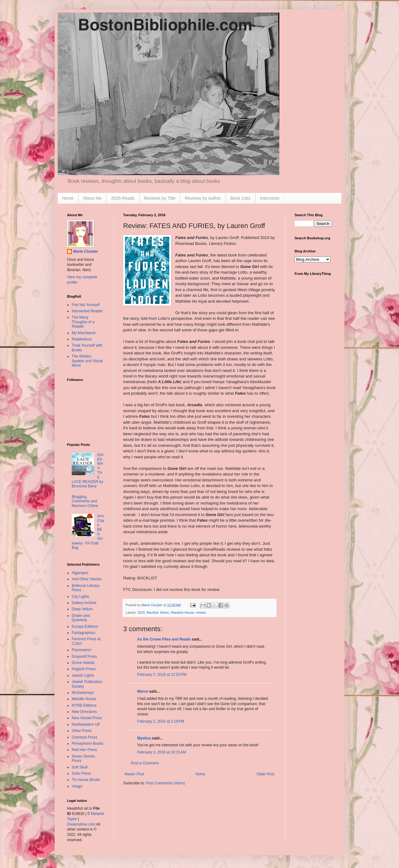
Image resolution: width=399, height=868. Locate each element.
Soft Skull (80, 767)
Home (68, 198)
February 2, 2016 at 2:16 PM (161, 721)
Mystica (144, 738)
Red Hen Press (84, 750)
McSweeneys (83, 693)
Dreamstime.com (81, 824)
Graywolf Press (84, 656)
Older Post (265, 774)
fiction (165, 612)
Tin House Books (86, 780)
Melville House (84, 699)
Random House (183, 612)
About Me (92, 198)
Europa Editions (85, 627)
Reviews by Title (160, 198)
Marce (143, 691)
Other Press (82, 731)
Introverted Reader (87, 311)
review (201, 612)
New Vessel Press (87, 718)
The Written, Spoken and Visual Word (87, 361)
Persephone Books (87, 744)
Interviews (270, 198)
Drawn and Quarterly (81, 618)
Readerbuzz (82, 339)
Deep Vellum (82, 609)
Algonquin (80, 573)
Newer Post (134, 774)
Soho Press (81, 773)
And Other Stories (87, 579)
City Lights (80, 597)
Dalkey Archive (84, 603)
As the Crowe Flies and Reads (164, 639)
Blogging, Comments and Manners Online (85, 501)
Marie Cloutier (86, 251)
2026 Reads (123, 198)
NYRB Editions (84, 705)
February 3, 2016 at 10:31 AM (162, 752)
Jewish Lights (83, 675)
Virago (77, 786)
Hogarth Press (84, 669)
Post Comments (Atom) (165, 783)
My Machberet (84, 333)
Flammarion (82, 650)
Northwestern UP (86, 724)
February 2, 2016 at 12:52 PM (162, 675)
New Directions (84, 712)
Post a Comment (145, 763)
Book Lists (240, 198)
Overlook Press (84, 737)
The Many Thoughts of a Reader (83, 322)
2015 (141, 612)
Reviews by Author (203, 198)
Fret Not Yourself (86, 305)
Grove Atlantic (83, 663)
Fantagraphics (84, 633)
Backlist (153, 612)
